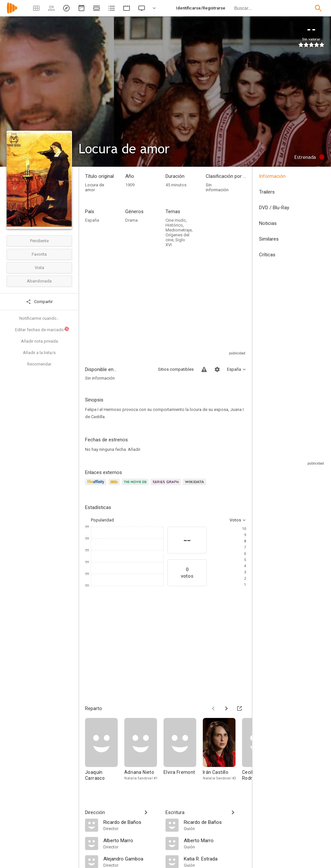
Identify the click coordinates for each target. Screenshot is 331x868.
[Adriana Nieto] (144, 752)
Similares (269, 239)
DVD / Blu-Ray (274, 208)
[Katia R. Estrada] (215, 859)
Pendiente (39, 241)
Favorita (39, 254)
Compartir (39, 302)
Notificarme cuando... (39, 318)
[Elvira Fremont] (183, 752)
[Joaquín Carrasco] (105, 752)
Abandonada (39, 281)
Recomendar (39, 364)
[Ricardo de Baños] (131, 822)
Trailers (267, 192)
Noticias (268, 223)
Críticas (267, 255)
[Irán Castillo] (222, 752)
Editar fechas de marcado (42, 329)
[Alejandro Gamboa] (131, 859)
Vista (39, 268)
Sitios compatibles (176, 369)
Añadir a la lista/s (39, 353)
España (92, 220)
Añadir (134, 449)
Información (272, 176)
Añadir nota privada (39, 341)
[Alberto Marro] (131, 840)
